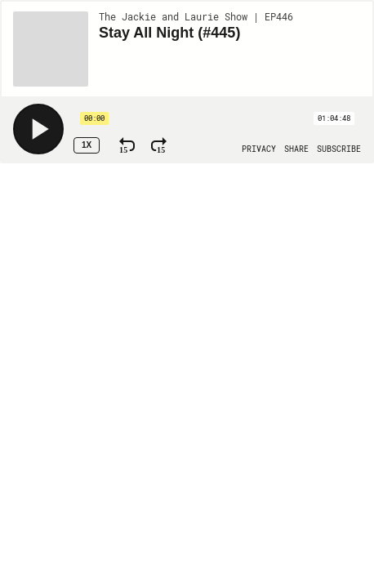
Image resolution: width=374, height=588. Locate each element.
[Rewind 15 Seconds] (127, 145)
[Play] (38, 129)
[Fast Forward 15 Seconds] (159, 145)
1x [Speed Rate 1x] (87, 145)
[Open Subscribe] (339, 149)
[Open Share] (296, 149)
